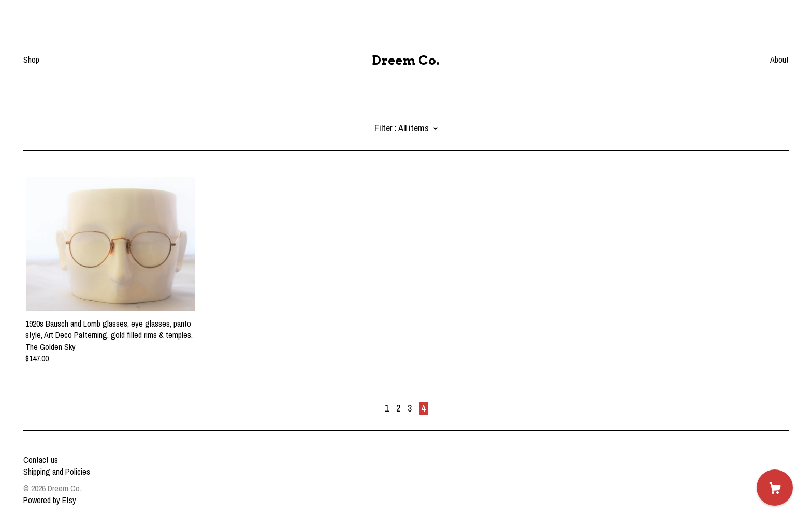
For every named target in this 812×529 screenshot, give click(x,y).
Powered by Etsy (50, 500)
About (779, 60)
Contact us (41, 460)
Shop (31, 60)
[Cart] (775, 488)
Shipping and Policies (57, 472)
